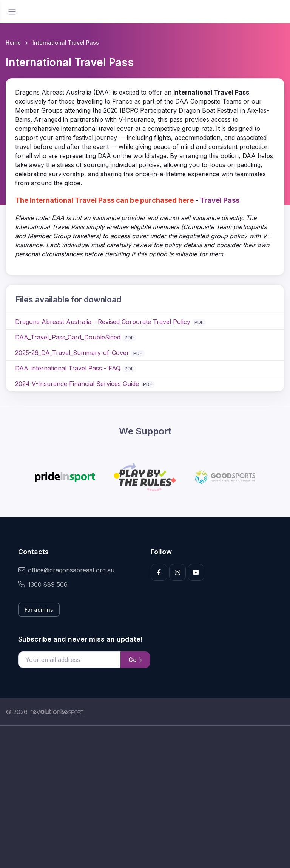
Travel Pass (220, 200)
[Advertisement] (145, 797)
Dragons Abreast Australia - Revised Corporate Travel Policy (103, 322)
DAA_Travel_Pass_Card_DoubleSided (68, 337)
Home (13, 43)
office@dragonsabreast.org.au (66, 570)
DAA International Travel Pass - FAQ (68, 368)
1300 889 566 (43, 584)
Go (135, 660)
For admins (39, 610)
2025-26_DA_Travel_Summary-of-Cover (72, 353)
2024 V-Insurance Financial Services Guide (77, 384)
